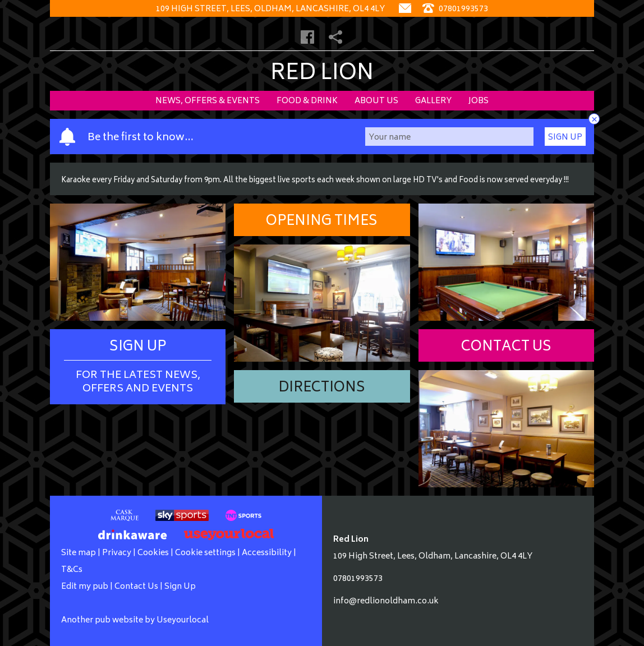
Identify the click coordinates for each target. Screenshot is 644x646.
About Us (376, 101)
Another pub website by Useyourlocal (135, 620)
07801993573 (358, 579)
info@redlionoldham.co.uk (386, 601)
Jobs (479, 101)
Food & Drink (307, 101)
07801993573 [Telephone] (455, 9)
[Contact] (405, 9)
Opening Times (322, 222)
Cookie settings (205, 553)
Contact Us (506, 347)
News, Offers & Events (208, 101)
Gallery (433, 101)
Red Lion (322, 74)
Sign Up (565, 138)
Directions (322, 388)
